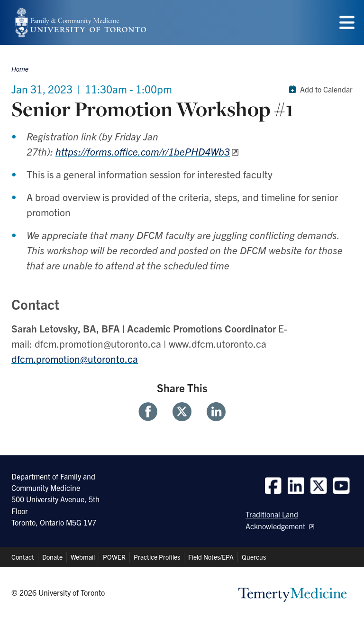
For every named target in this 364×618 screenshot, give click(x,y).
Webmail (83, 557)
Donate (52, 557)
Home (20, 69)
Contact (23, 557)
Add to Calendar (319, 89)
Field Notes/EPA (211, 557)
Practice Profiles (157, 557)
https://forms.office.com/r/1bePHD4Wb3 (143, 151)
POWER (114, 557)
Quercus (254, 557)
